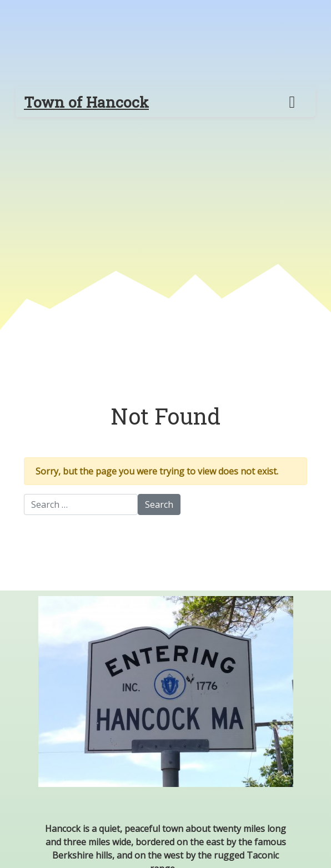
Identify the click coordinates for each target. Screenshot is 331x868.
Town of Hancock (86, 102)
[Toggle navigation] (292, 102)
